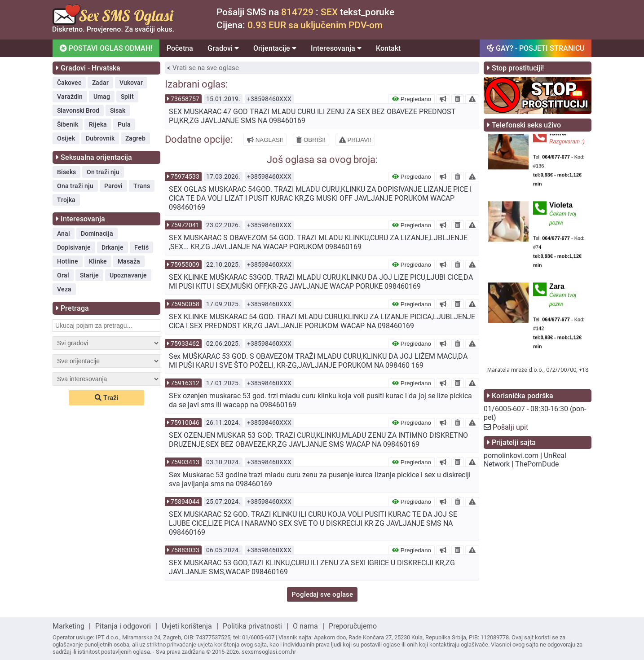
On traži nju (103, 172)
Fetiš (141, 247)
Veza (64, 289)
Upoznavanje (128, 275)
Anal (64, 233)
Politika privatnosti (252, 626)
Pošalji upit (510, 427)
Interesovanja (336, 48)
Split (127, 97)
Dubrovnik (100, 138)
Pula (124, 124)
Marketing (68, 626)
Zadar (100, 83)
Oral (63, 275)
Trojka (66, 200)
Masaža (129, 261)
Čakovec (69, 83)
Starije (89, 275)
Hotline (68, 261)
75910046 (185, 422)
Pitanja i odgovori (123, 626)
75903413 (185, 462)
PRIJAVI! (355, 140)
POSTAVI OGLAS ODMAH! (105, 48)
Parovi (113, 186)
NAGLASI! (265, 140)
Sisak (118, 110)
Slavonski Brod (78, 110)
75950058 (185, 304)
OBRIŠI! (311, 140)
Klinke (98, 261)
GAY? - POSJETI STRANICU (536, 48)
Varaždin (70, 97)
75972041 (185, 225)
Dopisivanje (74, 247)
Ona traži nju (75, 186)
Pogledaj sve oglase (322, 594)
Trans (142, 186)
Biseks (66, 172)
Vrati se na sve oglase (206, 68)
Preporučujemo (353, 626)
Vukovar (131, 83)
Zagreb (135, 138)
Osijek (66, 138)
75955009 (185, 264)
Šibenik (68, 124)
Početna (180, 48)
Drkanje (112, 247)
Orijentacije (275, 48)
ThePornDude (537, 464)
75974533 (185, 176)
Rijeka (98, 124)
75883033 (185, 550)
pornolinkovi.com (511, 455)
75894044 (185, 502)
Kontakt (388, 48)
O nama (305, 626)
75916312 (185, 383)
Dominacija (97, 233)
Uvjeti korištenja (187, 626)
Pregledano (412, 99)
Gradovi (223, 48)
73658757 (185, 99)
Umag (102, 97)
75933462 (185, 343)
